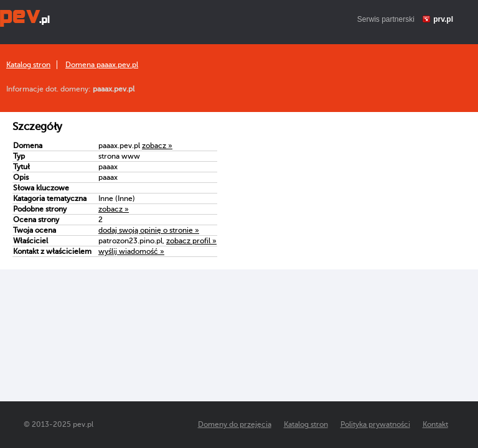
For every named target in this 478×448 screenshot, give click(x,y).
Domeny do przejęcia (235, 424)
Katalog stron (28, 65)
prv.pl (443, 19)
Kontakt (435, 424)
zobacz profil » (191, 241)
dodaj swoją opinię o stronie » (149, 230)
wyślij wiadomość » (131, 251)
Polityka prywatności (375, 424)
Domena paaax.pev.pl (102, 65)
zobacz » (157, 146)
